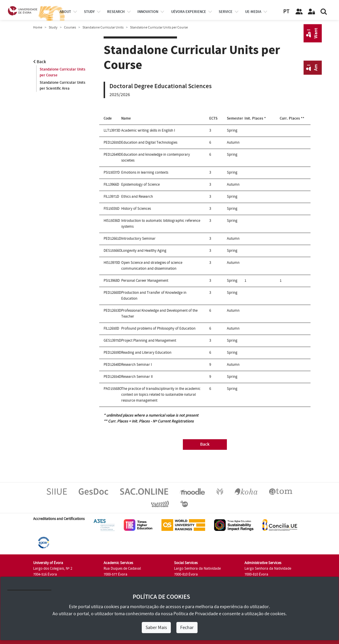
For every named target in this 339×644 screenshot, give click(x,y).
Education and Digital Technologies (149, 142)
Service (226, 12)
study (89, 12)
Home (38, 27)
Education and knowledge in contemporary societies (156, 157)
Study (53, 27)
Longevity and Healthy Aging (144, 251)
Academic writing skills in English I (148, 130)
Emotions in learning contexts (145, 172)
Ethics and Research (137, 197)
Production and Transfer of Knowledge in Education (154, 296)
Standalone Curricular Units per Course (63, 72)
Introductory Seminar (138, 239)
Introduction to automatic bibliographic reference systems (161, 224)
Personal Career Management (145, 281)
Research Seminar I (136, 365)
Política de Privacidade (196, 614)
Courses (70, 27)
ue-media (253, 12)
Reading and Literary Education (146, 353)
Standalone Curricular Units (103, 27)
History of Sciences (136, 209)
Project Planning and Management (149, 341)
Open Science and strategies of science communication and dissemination (152, 266)
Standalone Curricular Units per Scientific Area (63, 85)
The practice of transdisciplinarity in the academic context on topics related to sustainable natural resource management (161, 395)
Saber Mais (156, 628)
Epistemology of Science (140, 185)
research (116, 12)
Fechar (187, 628)
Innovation (148, 12)
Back (40, 62)
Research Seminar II (137, 377)
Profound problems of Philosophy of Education (158, 328)
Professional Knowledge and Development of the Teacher (159, 313)
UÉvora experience (189, 12)
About (65, 12)
